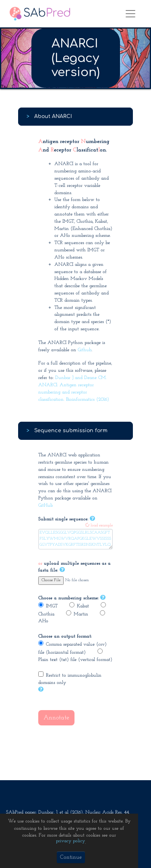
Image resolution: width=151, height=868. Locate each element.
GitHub (46, 505)
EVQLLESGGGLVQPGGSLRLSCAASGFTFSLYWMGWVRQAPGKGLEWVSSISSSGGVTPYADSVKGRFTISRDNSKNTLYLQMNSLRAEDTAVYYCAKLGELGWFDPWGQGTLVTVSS (75, 539)
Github (85, 350)
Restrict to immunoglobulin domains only (70, 678)
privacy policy (70, 841)
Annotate (56, 718)
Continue (71, 857)
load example (99, 525)
